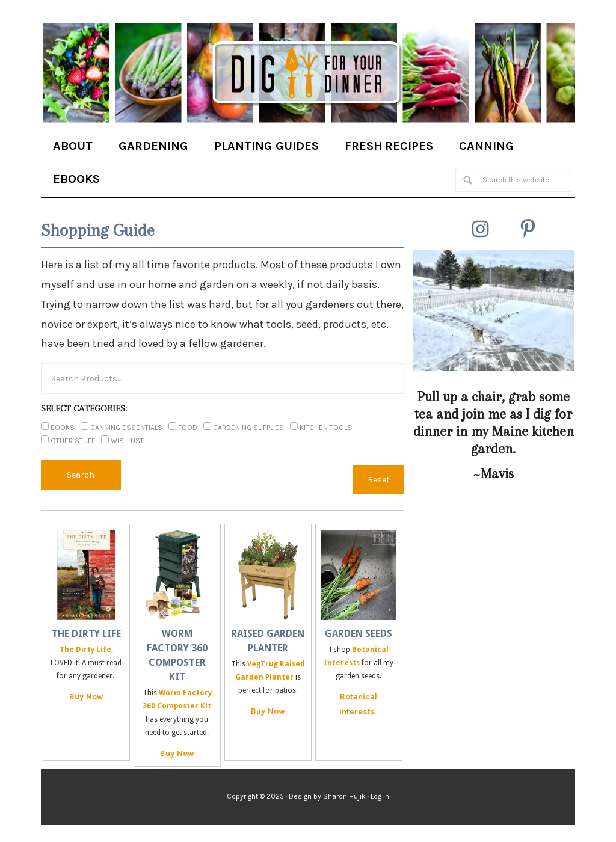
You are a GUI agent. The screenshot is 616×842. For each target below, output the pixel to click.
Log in (380, 796)
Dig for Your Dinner (308, 74)
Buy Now (86, 697)
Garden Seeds (359, 634)
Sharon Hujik (344, 796)
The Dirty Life (86, 634)
